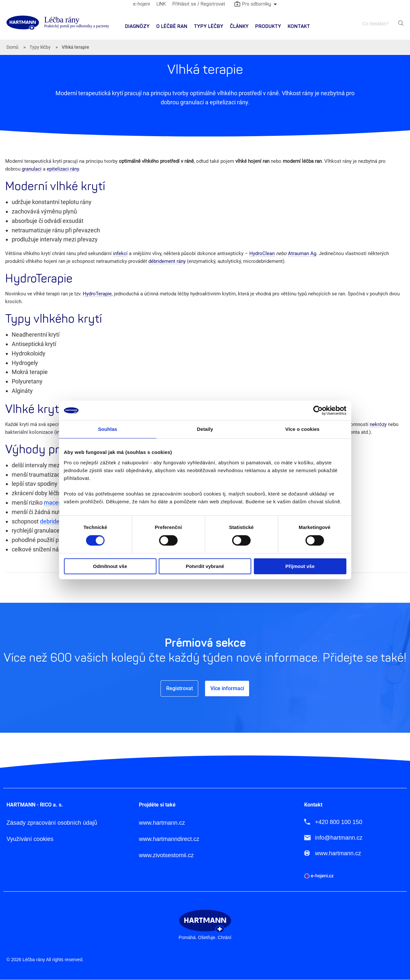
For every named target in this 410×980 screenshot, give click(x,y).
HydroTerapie (97, 294)
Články (239, 26)
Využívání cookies (30, 839)
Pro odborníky (253, 5)
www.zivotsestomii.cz (166, 855)
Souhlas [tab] (108, 429)
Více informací (227, 688)
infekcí (120, 253)
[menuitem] (137, 27)
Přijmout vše (300, 566)
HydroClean (262, 253)
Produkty (268, 26)
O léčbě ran (172, 26)
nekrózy (378, 424)
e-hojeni (142, 4)
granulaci (32, 169)
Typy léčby (209, 26)
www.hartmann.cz (162, 823)
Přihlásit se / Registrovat (199, 4)
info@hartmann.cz (339, 838)
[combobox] (378, 24)
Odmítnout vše (110, 566)
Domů (12, 47)
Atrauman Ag (302, 253)
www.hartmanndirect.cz (169, 839)
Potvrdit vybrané (205, 566)
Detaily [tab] (205, 429)
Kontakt (299, 26)
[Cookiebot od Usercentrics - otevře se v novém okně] (318, 410)
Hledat (401, 23)
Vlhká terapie (75, 47)
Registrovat (180, 688)
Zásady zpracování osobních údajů (52, 823)
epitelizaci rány (63, 169)
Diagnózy (137, 26)
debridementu (58, 521)
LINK (161, 4)
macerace (57, 503)
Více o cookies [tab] (303, 429)
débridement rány (167, 261)
